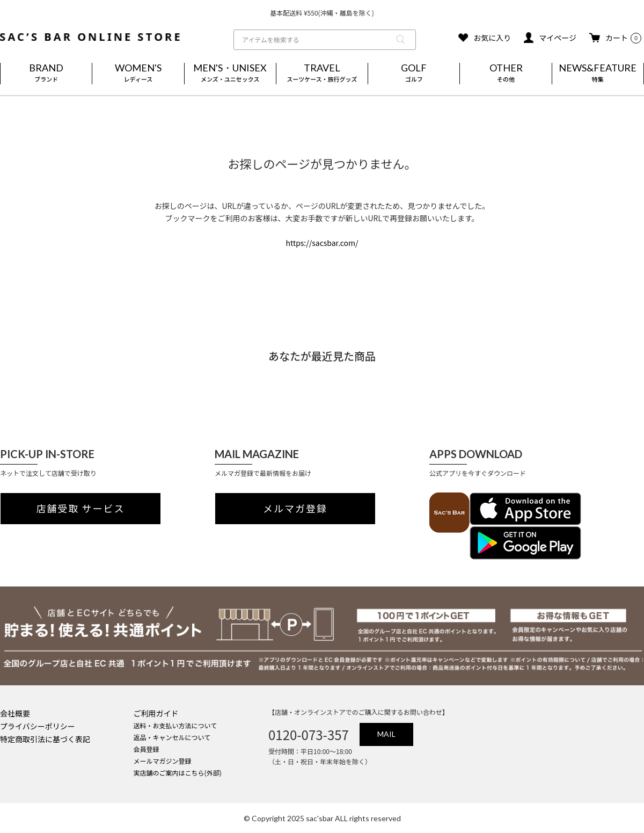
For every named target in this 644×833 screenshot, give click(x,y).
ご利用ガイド (156, 713)
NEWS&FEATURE (598, 74)
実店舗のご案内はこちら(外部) (178, 773)
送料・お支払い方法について (175, 725)
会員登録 (147, 749)
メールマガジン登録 (163, 761)
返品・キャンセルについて (172, 737)
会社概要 (15, 713)
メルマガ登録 (295, 509)
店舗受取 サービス (81, 509)
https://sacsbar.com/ (322, 243)
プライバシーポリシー (38, 726)
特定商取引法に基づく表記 (45, 739)
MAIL (386, 734)
